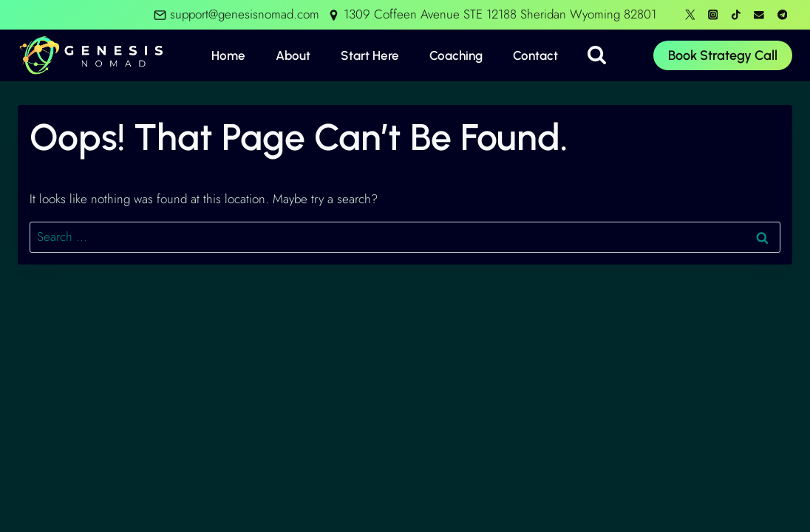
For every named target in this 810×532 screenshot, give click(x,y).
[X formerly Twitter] (690, 14)
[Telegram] (782, 14)
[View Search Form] (597, 56)
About (293, 55)
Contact (535, 55)
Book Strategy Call (723, 55)
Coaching (456, 55)
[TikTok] (736, 14)
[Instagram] (713, 14)
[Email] (759, 14)
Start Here (370, 55)
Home (228, 55)
